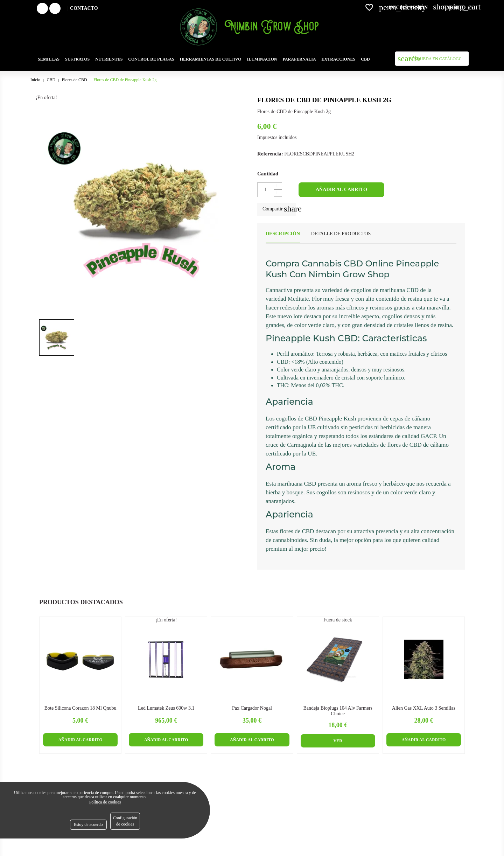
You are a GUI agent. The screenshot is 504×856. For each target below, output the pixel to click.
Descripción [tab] (283, 234)
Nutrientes (109, 59)
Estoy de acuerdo (88, 824)
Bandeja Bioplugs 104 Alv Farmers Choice (338, 711)
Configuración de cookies (125, 821)
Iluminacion (262, 59)
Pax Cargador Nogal (252, 708)
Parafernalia (299, 59)
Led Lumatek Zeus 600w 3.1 (166, 708)
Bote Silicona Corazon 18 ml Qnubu (80, 708)
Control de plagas (151, 59)
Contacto (84, 8)
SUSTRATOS (77, 59)
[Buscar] (432, 59)
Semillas (49, 59)
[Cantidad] (266, 190)
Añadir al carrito (341, 190)
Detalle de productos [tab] (341, 234)
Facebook (47, 8)
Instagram (60, 8)
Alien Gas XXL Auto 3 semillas (424, 708)
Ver (338, 741)
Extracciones (339, 59)
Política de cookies (105, 802)
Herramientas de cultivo (211, 59)
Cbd (365, 59)
